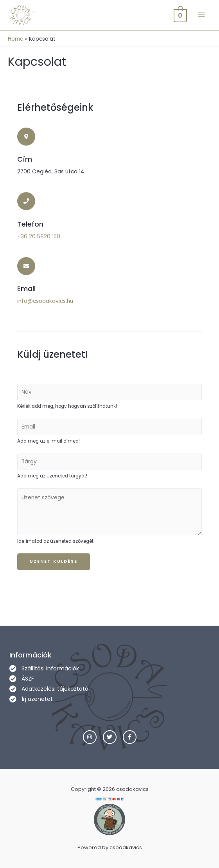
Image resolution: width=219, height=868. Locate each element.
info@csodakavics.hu (45, 301)
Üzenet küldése (54, 561)
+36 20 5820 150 (39, 237)
